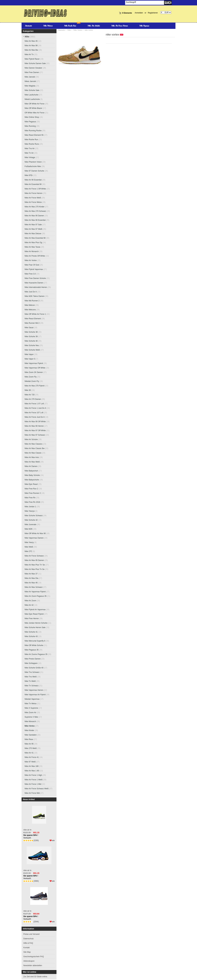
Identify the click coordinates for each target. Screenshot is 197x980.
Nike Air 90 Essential (33, 180)
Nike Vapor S (30, 359)
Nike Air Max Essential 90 (35, 238)
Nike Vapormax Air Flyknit (35, 695)
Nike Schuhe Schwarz (34, 516)
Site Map (27, 952)
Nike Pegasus (144, 26)
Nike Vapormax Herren (34, 690)
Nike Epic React (31, 484)
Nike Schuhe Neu (32, 345)
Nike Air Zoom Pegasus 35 (36, 596)
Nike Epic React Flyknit (34, 614)
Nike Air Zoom (30, 601)
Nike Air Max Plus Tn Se (35, 569)
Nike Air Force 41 (32, 757)
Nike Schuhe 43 (31, 636)
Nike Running (30, 126)
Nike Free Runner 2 (33, 493)
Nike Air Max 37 (31, 574)
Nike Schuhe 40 (31, 341)
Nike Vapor (29, 354)
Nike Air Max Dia (31, 578)
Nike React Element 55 (34, 135)
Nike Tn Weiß (30, 681)
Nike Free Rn (30, 498)
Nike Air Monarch (32, 251)
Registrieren (153, 13)
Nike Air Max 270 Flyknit (35, 386)
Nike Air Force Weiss (33, 202)
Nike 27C (28, 551)
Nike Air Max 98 (31, 46)
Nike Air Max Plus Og (33, 242)
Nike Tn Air (29, 153)
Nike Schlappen (31, 663)
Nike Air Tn (29, 54)
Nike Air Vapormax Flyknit (35, 592)
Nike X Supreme (31, 708)
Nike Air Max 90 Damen (34, 216)
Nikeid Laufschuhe (32, 99)
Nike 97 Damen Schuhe (34, 171)
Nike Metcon (48, 26)
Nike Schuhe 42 (31, 520)
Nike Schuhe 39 (31, 336)
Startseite (28, 26)
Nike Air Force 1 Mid (33, 784)
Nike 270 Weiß (31, 748)
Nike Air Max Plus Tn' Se (35, 565)
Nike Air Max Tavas (32, 247)
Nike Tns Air (30, 148)
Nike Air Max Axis (32, 457)
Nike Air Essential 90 (33, 184)
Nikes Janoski (30, 81)
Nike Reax (29, 739)
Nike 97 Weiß (30, 762)
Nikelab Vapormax (32, 699)
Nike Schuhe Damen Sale (35, 63)
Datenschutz (29, 939)
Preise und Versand (31, 934)
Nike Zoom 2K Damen (34, 372)
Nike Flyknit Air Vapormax (35, 610)
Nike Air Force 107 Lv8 (34, 413)
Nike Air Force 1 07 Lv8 (34, 404)
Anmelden (139, 13)
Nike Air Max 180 (32, 766)
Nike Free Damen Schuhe (35, 278)
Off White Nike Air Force (34, 113)
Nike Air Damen (31, 466)
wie (53, 840)
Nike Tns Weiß (31, 677)
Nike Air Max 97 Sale (33, 225)
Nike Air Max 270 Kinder (35, 207)
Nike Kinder (29, 730)
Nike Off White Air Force (34, 104)
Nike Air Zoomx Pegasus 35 (36, 654)
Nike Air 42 (29, 605)
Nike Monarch (30, 721)
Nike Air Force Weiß (33, 198)
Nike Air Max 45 (31, 41)
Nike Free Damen (32, 72)
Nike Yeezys (30, 511)
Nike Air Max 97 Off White (35, 430)
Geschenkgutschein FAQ (34, 957)
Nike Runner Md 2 (32, 323)
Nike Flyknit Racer (32, 59)
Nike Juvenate (30, 524)
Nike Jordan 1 (30, 507)
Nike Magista (30, 86)
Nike (69, 30)
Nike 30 (28, 390)
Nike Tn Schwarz (32, 686)
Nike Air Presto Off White (35, 256)
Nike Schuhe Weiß (32, 350)
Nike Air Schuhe (94, 26)
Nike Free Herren (32, 619)
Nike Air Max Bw (31, 50)
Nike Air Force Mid (32, 793)
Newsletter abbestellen (33, 965)
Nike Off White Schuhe (34, 645)
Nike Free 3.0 (30, 274)
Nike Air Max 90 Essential (35, 220)
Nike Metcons (30, 310)
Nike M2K (29, 529)
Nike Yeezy (29, 542)
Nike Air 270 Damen (33, 399)
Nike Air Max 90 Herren (34, 426)
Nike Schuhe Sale (32, 90)
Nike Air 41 (29, 753)
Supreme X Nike (31, 717)
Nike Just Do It (31, 292)
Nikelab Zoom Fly (32, 381)
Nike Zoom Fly (31, 377)
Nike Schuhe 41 (31, 632)
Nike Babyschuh (31, 471)
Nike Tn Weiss (31, 704)
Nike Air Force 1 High (33, 775)
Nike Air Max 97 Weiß (33, 229)
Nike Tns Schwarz (32, 672)
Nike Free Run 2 (31, 489)
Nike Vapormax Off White (35, 368)
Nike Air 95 (29, 744)
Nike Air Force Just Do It (35, 417)
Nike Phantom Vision (33, 162)
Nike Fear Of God (32, 265)
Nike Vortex (78, 30)
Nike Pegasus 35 (32, 650)
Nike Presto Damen (33, 659)
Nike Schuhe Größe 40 (34, 668)
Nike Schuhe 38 (31, 332)
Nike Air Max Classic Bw (35, 448)
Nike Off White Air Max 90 (35, 533)
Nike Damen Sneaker (33, 68)
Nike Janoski (30, 77)
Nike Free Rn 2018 (32, 502)
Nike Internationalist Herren (36, 287)
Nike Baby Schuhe (32, 475)
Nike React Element (33, 319)
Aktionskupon (29, 961)
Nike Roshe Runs (32, 144)
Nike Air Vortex (31, 260)
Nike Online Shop (32, 117)
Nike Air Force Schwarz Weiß (37, 789)
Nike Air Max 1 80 (32, 771)
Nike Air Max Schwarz (34, 587)
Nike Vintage (30, 157)
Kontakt (27, 948)
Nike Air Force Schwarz (34, 556)
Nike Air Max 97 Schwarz (35, 435)
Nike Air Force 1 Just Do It (35, 408)
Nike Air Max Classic (33, 453)
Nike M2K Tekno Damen (35, 296)
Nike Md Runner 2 (32, 301)
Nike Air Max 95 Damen (34, 560)
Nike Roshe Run (70, 26)
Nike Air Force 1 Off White (35, 189)
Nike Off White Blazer (33, 108)
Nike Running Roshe (33, 131)
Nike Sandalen (31, 735)
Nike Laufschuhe (31, 95)
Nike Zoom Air (30, 713)
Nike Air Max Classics (33, 444)
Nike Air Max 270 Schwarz (35, 211)
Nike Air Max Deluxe (33, 234)
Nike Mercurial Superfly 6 (35, 641)
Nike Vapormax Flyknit (34, 363)
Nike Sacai (29, 328)
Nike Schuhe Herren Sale (35, 627)
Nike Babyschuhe (32, 480)
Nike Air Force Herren (120, 26)
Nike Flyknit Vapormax (34, 269)
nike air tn (39, 817)
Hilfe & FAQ (28, 943)
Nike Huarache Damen (34, 283)
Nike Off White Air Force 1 (35, 314)
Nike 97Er (29, 175)
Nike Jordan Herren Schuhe (36, 623)
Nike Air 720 (30, 395)
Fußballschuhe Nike (33, 166)
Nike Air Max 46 (31, 583)
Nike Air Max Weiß (32, 462)
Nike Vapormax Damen (34, 538)
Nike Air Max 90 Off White (35, 422)
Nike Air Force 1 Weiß (34, 780)
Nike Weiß (29, 547)
